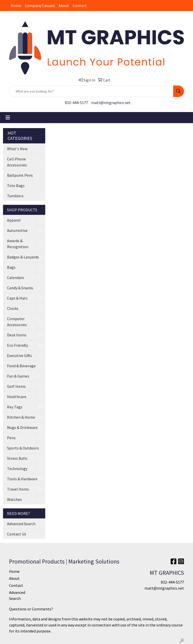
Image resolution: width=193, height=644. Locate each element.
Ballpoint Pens (20, 175)
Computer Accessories (17, 322)
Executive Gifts (19, 355)
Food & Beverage (21, 366)
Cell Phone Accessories (17, 162)
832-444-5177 (76, 103)
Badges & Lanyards (23, 257)
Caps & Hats (17, 298)
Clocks (13, 308)
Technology (17, 469)
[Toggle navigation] (8, 118)
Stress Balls (17, 458)
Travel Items (18, 489)
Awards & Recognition (18, 244)
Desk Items (17, 335)
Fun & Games (18, 376)
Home (16, 6)
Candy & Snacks (20, 288)
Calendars (16, 278)
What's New (17, 149)
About (64, 6)
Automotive (17, 230)
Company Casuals (40, 6)
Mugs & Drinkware (22, 427)
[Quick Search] (91, 91)
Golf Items (16, 386)
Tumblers (15, 196)
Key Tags (15, 407)
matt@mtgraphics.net (111, 103)
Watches (14, 499)
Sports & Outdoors (23, 448)
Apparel (14, 220)
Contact (80, 6)
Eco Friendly (17, 345)
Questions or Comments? (31, 609)
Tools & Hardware (22, 479)
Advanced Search (21, 524)
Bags (11, 267)
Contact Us (17, 534)
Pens (11, 438)
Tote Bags (16, 186)
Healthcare (17, 397)
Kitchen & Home (21, 417)
